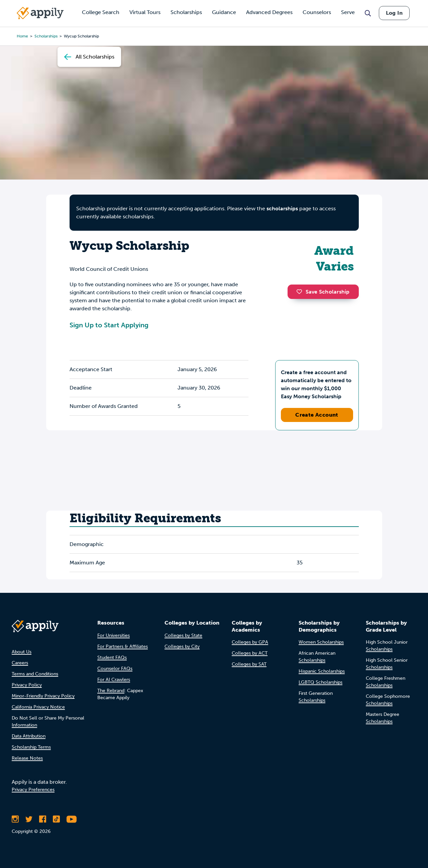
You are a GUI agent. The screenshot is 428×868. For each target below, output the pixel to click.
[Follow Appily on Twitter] (29, 819)
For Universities (114, 635)
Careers (20, 663)
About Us (22, 652)
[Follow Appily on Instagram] (15, 819)
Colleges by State (183, 635)
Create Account (317, 415)
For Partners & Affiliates (123, 646)
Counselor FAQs (115, 669)
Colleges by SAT (249, 664)
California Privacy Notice (38, 707)
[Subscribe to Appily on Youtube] (72, 819)
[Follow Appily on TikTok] (56, 819)
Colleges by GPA (250, 642)
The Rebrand (111, 691)
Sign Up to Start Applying (109, 325)
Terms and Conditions (35, 674)
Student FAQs (112, 658)
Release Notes (27, 758)
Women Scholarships (321, 642)
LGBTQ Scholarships (320, 682)
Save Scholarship (323, 292)
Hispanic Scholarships (322, 671)
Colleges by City (182, 646)
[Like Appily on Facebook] (43, 819)
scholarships (282, 208)
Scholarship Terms (31, 747)
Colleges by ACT (250, 653)
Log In (394, 13)
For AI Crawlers (114, 680)
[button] (301, 292)
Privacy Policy (27, 685)
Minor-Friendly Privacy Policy (43, 696)
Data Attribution (29, 736)
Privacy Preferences (33, 790)
